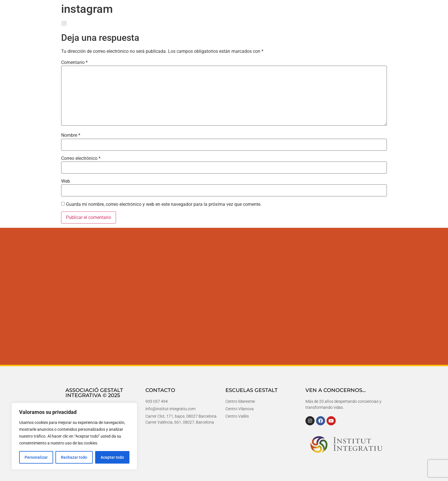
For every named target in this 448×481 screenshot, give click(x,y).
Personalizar (36, 457)
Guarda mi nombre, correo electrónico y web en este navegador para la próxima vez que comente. (164, 204)
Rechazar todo (74, 457)
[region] (74, 436)
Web (66, 181)
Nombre (71, 135)
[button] (431, 464)
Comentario (74, 63)
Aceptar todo (112, 457)
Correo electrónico (81, 158)
